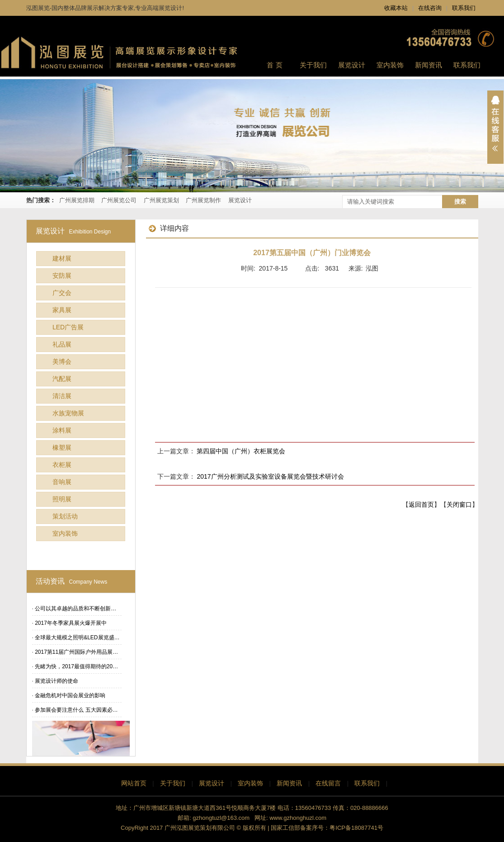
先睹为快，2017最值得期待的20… (76, 666)
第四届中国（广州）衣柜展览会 (241, 451)
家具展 (62, 310)
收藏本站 (396, 8)
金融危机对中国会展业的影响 (70, 695)
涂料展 (62, 430)
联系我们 (464, 8)
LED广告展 (68, 327)
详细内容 (169, 228)
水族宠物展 (68, 413)
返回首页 (421, 504)
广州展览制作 (203, 200)
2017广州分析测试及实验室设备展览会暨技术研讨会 (270, 476)
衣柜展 (62, 465)
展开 (495, 127)
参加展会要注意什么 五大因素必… (76, 710)
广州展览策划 (161, 200)
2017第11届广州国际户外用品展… (76, 652)
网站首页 (134, 783)
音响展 (62, 482)
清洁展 (62, 396)
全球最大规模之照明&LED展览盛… (77, 637)
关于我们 (173, 783)
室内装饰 (65, 533)
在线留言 (328, 783)
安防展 (62, 276)
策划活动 (65, 516)
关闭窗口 (459, 504)
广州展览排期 (77, 200)
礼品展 (62, 344)
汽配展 (62, 379)
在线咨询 (430, 8)
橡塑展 (62, 447)
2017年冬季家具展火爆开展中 (71, 623)
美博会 (62, 362)
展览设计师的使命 (57, 681)
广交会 (62, 293)
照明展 (62, 499)
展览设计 (240, 200)
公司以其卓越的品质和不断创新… (75, 609)
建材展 (62, 258)
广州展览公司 (119, 200)
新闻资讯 (289, 783)
